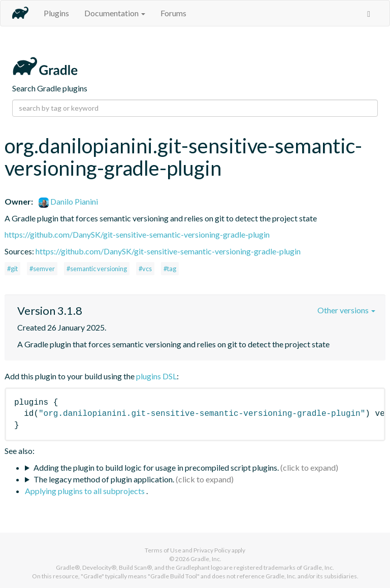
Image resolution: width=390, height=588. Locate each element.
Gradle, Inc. (206, 559)
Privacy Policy (212, 550)
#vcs (145, 269)
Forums (173, 13)
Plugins (56, 13)
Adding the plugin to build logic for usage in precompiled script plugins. (156, 467)
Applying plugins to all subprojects (86, 491)
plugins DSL (156, 376)
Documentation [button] (115, 13)
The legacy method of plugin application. (104, 479)
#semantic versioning (97, 269)
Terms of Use (163, 550)
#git (12, 269)
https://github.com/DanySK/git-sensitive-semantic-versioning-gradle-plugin (137, 234)
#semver (42, 269)
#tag (170, 269)
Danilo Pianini (68, 201)
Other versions (346, 310)
